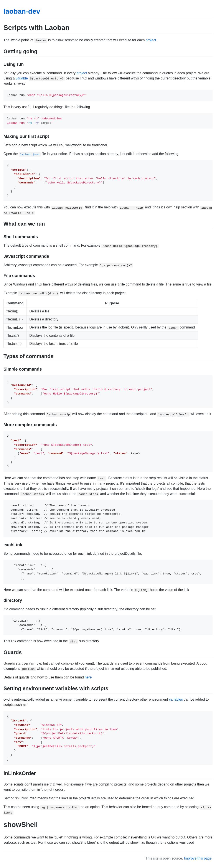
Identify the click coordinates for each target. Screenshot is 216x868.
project (151, 40)
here (88, 677)
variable (22, 78)
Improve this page (198, 858)
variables (176, 699)
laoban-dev (22, 11)
